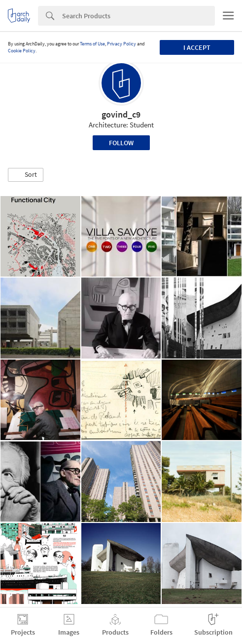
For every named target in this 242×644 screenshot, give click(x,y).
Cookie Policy (22, 51)
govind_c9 (121, 114)
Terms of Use (92, 44)
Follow (121, 143)
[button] (26, 175)
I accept (197, 47)
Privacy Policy (121, 44)
